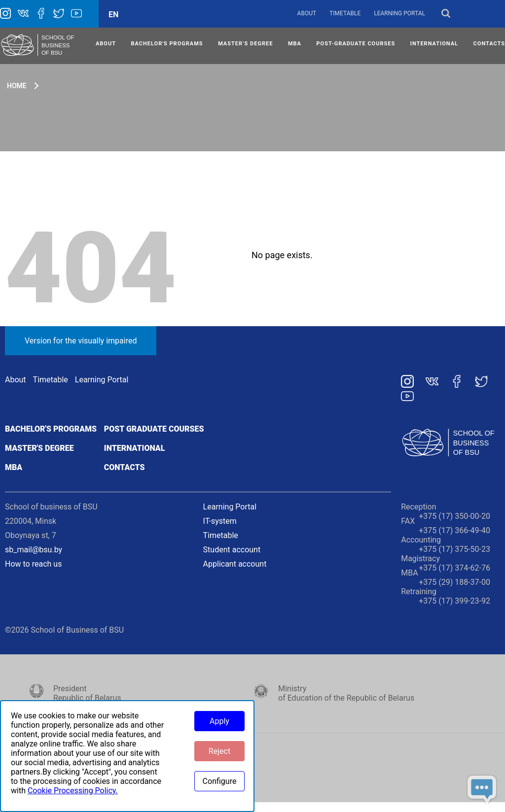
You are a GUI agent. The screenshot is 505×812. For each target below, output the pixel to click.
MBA (295, 44)
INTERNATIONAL (434, 44)
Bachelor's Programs (167, 44)
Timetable (345, 13)
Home (17, 86)
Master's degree (39, 448)
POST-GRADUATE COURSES (356, 44)
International (135, 448)
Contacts (125, 467)
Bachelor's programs (51, 429)
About (307, 13)
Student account (232, 550)
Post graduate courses (154, 429)
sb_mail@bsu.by (34, 550)
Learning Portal (399, 13)
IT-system (220, 521)
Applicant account (235, 564)
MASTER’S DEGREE (245, 44)
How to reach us (33, 564)
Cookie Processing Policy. (73, 791)
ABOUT (106, 44)
